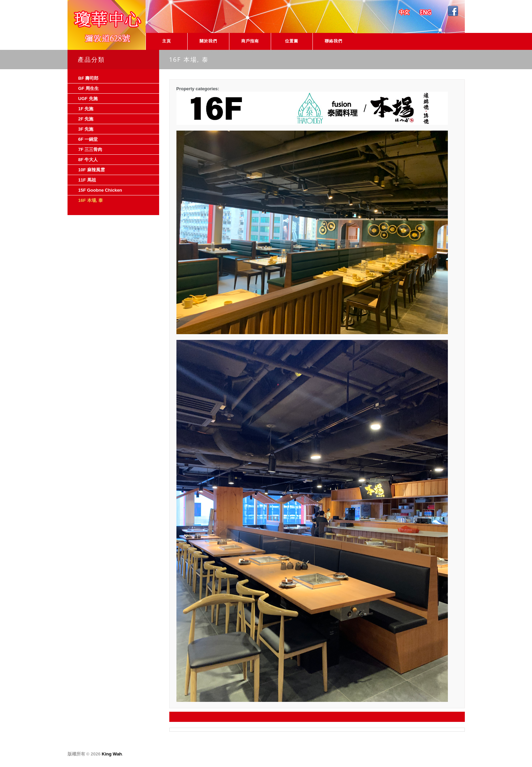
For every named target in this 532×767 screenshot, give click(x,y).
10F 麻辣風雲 (92, 170)
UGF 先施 (88, 99)
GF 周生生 (89, 88)
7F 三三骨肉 (90, 149)
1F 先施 (86, 109)
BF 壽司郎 (89, 78)
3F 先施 (86, 129)
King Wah (112, 754)
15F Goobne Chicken (100, 190)
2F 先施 (86, 119)
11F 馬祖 (87, 180)
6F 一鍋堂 (88, 139)
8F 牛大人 (88, 160)
